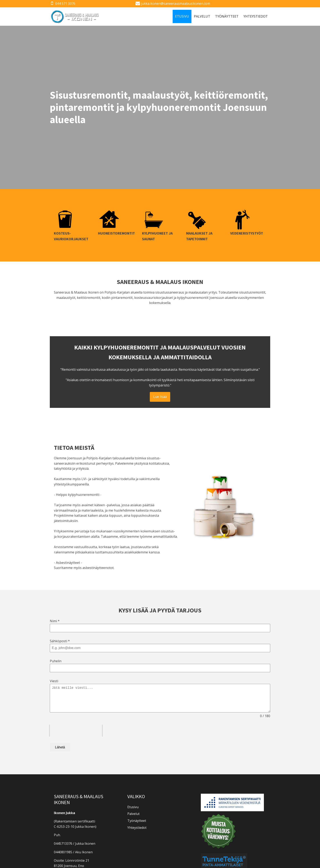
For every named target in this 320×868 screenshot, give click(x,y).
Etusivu (182, 16)
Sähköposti (60, 641)
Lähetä (60, 747)
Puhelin (56, 661)
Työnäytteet (227, 16)
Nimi (55, 621)
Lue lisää (160, 397)
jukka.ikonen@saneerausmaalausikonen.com (176, 3)
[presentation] (76, 731)
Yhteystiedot (256, 16)
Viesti (54, 681)
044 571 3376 (65, 3)
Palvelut (202, 16)
